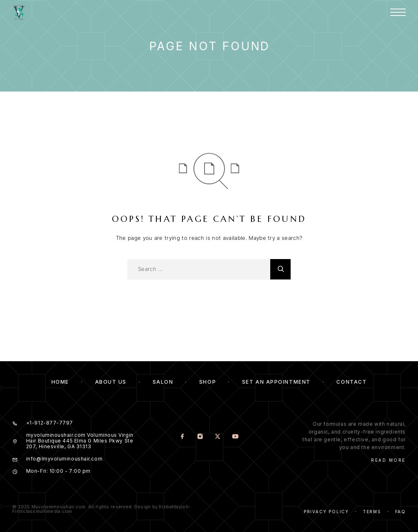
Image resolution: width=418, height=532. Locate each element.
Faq (400, 512)
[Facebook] (183, 437)
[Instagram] (200, 437)
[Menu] (398, 12)
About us (111, 382)
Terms (372, 512)
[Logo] (19, 12)
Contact (351, 382)
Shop (208, 382)
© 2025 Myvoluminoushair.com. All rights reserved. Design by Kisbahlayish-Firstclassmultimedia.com (101, 509)
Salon (163, 382)
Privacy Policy (326, 512)
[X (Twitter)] (218, 437)
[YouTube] (235, 437)
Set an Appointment (276, 382)
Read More (388, 460)
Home (60, 382)
